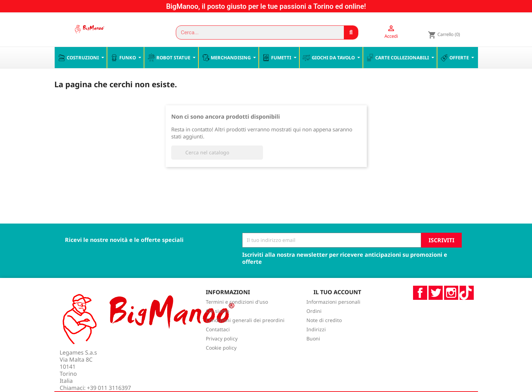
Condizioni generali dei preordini (245, 335)
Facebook (420, 308)
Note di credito (324, 335)
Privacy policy (222, 354)
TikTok (467, 308)
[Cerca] (217, 167)
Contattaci (218, 345)
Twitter (436, 308)
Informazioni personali (333, 317)
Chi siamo (217, 326)
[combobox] (257, 32)
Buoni (313, 354)
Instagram (451, 308)
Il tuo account (337, 307)
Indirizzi (316, 345)
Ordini (314, 326)
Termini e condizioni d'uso (237, 317)
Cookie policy (221, 363)
